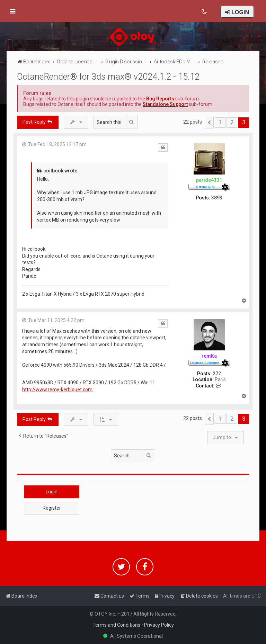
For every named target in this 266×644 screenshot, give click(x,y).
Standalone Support (165, 104)
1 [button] (220, 122)
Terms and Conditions (116, 625)
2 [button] (232, 122)
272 (217, 374)
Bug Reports (160, 99)
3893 (217, 198)
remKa (209, 356)
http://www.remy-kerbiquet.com (57, 390)
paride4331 (209, 180)
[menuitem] (205, 11)
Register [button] (52, 508)
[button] (209, 123)
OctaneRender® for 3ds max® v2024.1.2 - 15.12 (108, 77)
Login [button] (52, 492)
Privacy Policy (159, 625)
